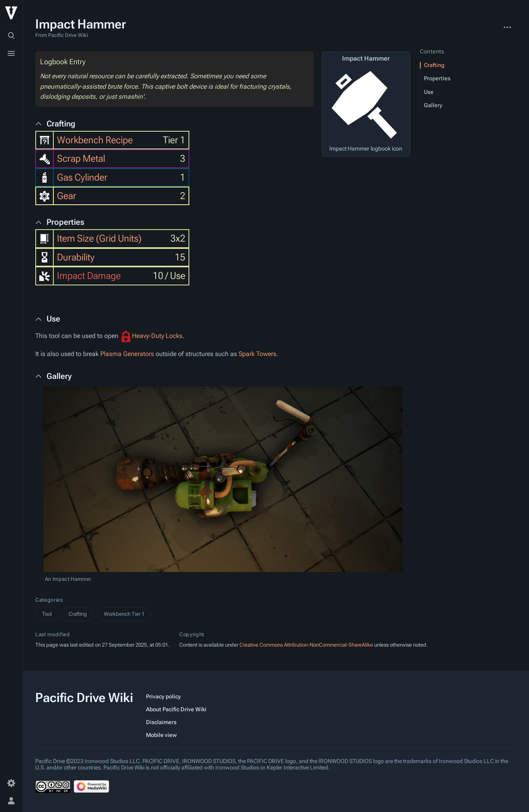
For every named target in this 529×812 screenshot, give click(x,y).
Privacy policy (163, 696)
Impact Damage (89, 276)
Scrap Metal (81, 159)
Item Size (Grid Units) (99, 238)
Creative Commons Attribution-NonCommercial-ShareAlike (306, 645)
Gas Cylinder (82, 177)
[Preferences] (11, 783)
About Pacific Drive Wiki (176, 709)
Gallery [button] (59, 376)
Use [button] (53, 319)
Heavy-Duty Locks (157, 336)
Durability (76, 257)
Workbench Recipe (95, 140)
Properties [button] (65, 222)
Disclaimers (161, 722)
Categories (49, 600)
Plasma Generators (127, 354)
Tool (47, 614)
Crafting (78, 614)
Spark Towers (257, 354)
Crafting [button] (61, 124)
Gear (67, 196)
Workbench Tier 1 (124, 614)
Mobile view (161, 735)
